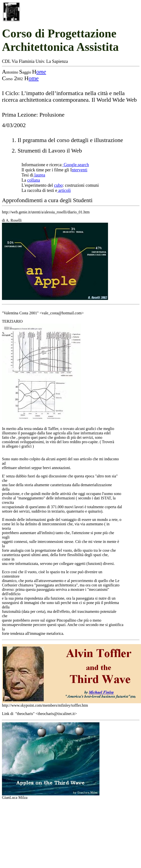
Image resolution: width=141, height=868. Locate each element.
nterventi (79, 170)
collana (33, 180)
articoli (64, 190)
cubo (58, 185)
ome (41, 72)
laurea (39, 175)
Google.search (76, 165)
